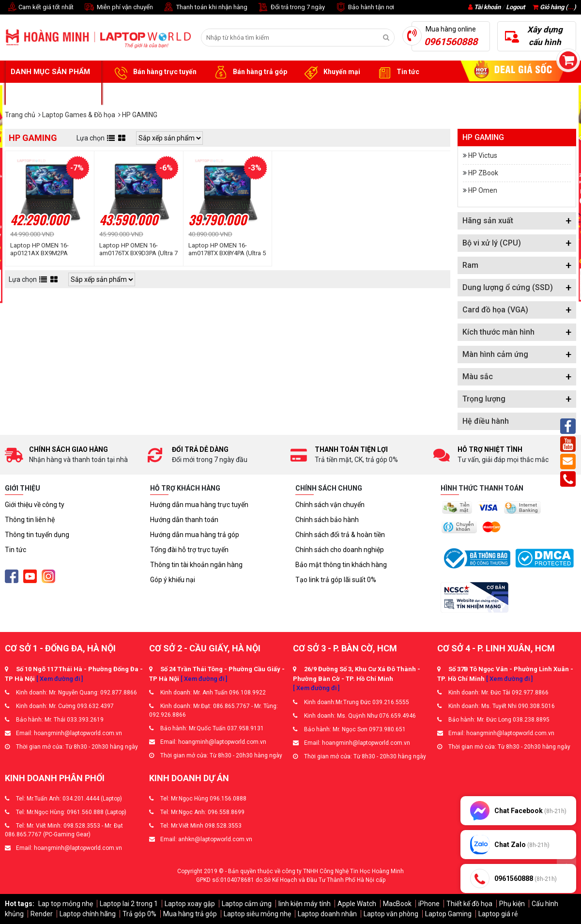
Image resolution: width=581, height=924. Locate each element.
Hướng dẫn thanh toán (184, 520)
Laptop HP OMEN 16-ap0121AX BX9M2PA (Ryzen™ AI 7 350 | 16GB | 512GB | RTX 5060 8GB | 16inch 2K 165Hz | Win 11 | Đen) (46, 249)
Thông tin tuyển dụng (37, 535)
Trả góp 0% (139, 914)
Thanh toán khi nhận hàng (205, 8)
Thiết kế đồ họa (469, 904)
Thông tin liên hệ (30, 520)
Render (42, 914)
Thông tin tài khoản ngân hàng (196, 565)
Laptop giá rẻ (498, 914)
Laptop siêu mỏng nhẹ (257, 914)
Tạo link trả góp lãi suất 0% (336, 580)
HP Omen (483, 190)
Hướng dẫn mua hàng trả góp (195, 535)
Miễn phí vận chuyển (118, 8)
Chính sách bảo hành (327, 520)
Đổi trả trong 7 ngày (291, 8)
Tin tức (397, 72)
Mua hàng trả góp (190, 914)
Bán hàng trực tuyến (154, 72)
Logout (515, 7)
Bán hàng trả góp (249, 72)
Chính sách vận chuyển (330, 505)
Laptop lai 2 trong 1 (129, 904)
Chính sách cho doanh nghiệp (340, 550)
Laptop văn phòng (391, 914)
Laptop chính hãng (88, 914)
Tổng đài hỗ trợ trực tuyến (189, 550)
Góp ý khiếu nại (173, 580)
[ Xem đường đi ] (60, 679)
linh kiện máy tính (305, 904)
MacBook (397, 904)
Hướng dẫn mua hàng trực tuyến (199, 505)
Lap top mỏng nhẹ (66, 904)
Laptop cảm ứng (247, 904)
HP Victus (483, 155)
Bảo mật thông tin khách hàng (341, 565)
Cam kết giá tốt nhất (39, 8)
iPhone (429, 904)
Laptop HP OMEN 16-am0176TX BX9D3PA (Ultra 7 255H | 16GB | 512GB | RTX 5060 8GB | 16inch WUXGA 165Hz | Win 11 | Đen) (138, 249)
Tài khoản (487, 7)
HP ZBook (483, 173)
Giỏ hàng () (554, 7)
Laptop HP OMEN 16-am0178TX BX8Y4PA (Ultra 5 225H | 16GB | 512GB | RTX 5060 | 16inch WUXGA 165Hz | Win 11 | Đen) (227, 249)
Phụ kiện (512, 904)
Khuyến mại (331, 72)
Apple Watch (357, 904)
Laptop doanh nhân (327, 914)
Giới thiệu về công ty (35, 505)
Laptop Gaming (448, 914)
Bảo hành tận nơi (364, 8)
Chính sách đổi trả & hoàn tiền (340, 535)
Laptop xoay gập (190, 904)
